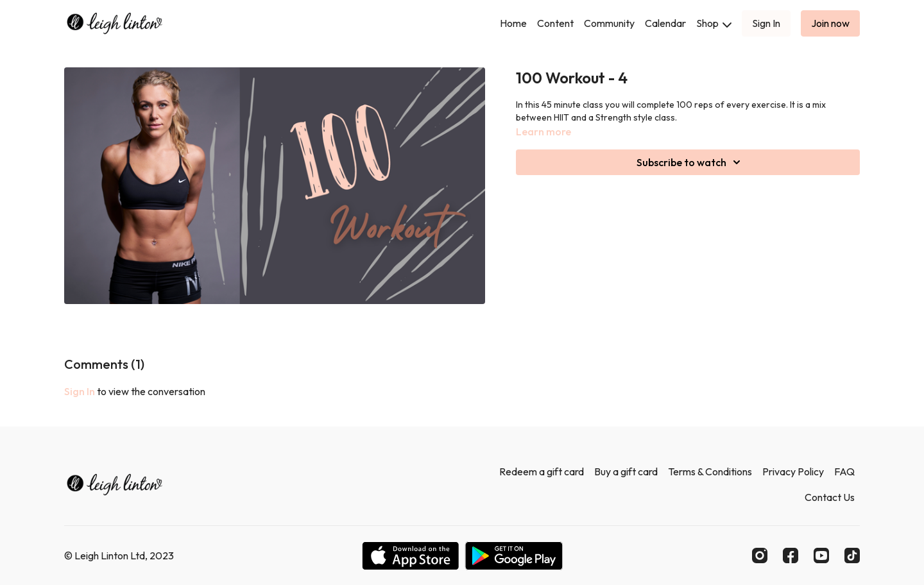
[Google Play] (514, 556)
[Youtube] (821, 555)
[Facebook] (791, 555)
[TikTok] (852, 555)
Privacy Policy (793, 471)
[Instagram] (760, 555)
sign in (80, 391)
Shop (714, 23)
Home (513, 23)
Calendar (665, 23)
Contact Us (830, 497)
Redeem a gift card (542, 471)
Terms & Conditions (710, 471)
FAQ (844, 471)
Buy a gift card (626, 471)
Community (609, 23)
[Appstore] (410, 556)
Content (555, 23)
